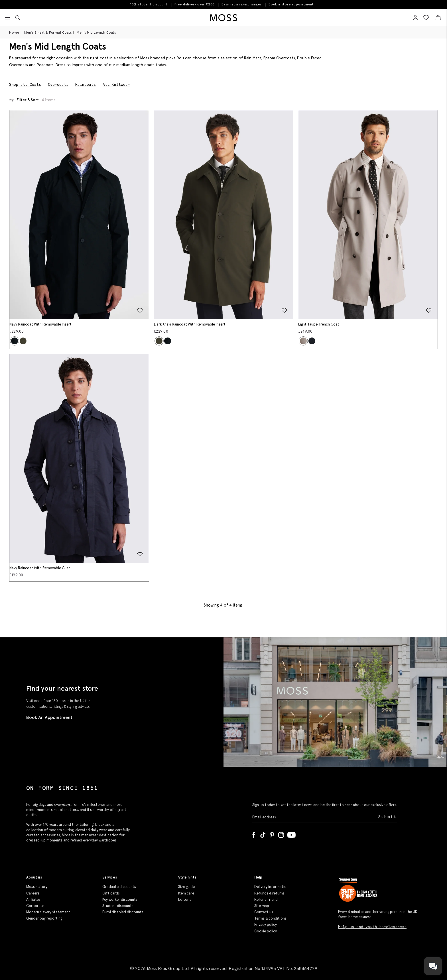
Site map (262, 906)
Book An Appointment (49, 717)
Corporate (35, 906)
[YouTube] (291, 834)
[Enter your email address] (315, 817)
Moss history (37, 887)
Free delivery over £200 (195, 4)
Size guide (186, 887)
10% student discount (149, 4)
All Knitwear (116, 85)
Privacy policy (266, 925)
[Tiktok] (263, 834)
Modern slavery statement (48, 912)
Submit (388, 817)
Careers (33, 893)
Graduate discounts (119, 887)
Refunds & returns (269, 893)
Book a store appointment (291, 4)
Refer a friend (266, 899)
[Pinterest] (272, 834)
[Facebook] (254, 834)
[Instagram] (281, 834)
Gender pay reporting (44, 918)
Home (14, 32)
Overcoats (58, 85)
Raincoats (86, 85)
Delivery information (271, 887)
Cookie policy (266, 931)
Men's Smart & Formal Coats (48, 32)
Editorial (185, 899)
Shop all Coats (25, 85)
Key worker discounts (120, 899)
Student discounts (118, 906)
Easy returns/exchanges (242, 4)
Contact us (264, 912)
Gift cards (111, 893)
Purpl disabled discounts (123, 912)
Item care (186, 893)
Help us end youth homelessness (372, 927)
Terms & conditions (270, 918)
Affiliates (33, 899)
